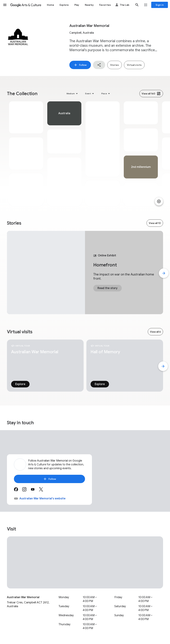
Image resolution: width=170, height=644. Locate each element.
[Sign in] (160, 5)
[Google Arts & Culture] (26, 5)
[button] (5, 5)
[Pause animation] (159, 201)
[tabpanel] (26, 153)
